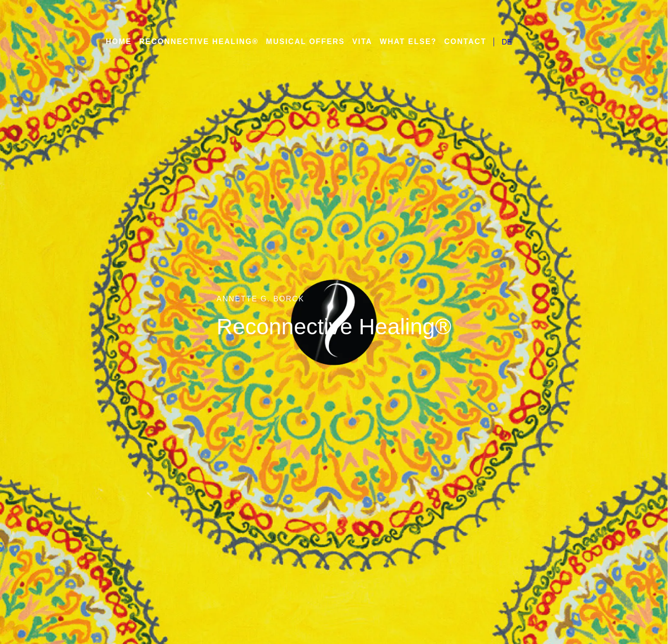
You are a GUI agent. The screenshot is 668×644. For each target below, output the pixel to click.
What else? (401, 42)
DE (496, 42)
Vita (356, 42)
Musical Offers (301, 42)
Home (119, 42)
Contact (455, 42)
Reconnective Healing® (198, 42)
